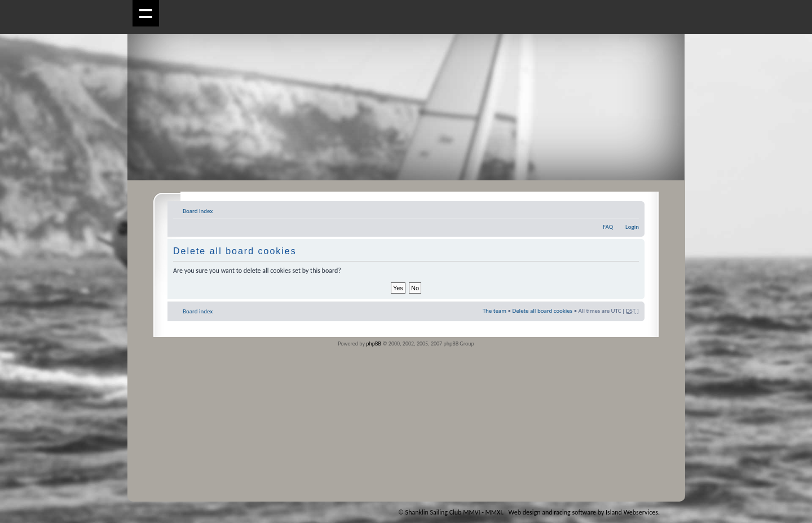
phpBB (374, 344)
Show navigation (146, 13)
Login (632, 227)
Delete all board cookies (542, 311)
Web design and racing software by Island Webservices (583, 512)
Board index (198, 211)
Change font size (631, 209)
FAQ (608, 227)
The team (495, 311)
